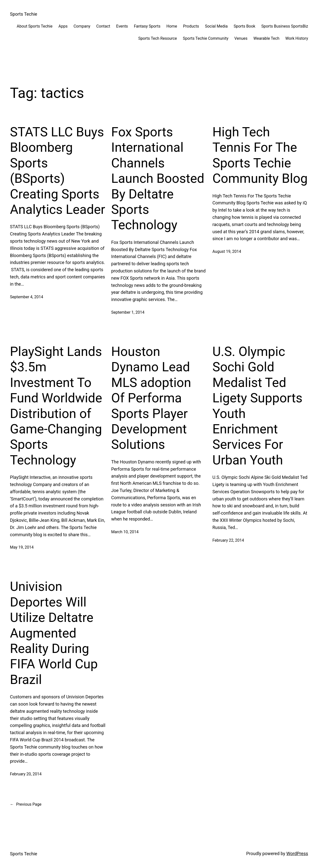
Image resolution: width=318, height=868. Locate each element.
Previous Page (26, 804)
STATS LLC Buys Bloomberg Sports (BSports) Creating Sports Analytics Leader (58, 171)
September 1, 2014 (128, 312)
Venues (241, 38)
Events (122, 26)
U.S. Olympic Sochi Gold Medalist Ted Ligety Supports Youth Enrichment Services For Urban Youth (257, 406)
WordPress (297, 853)
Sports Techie (24, 14)
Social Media (216, 26)
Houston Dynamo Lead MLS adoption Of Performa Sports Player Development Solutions (151, 398)
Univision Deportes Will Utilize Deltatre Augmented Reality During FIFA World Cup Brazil (54, 633)
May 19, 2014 (22, 547)
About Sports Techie (35, 26)
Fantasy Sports (147, 26)
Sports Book (244, 26)
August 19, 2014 (227, 251)
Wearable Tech (266, 38)
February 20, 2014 (26, 774)
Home (172, 26)
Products (191, 26)
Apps (63, 26)
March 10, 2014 (125, 532)
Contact (103, 26)
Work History (297, 38)
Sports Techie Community (206, 38)
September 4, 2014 (27, 297)
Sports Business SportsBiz (285, 26)
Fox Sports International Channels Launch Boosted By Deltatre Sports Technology (158, 178)
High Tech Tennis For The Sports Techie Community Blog (260, 155)
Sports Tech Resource (158, 38)
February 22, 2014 (228, 540)
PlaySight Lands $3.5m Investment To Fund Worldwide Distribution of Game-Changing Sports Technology (56, 406)
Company (82, 26)
